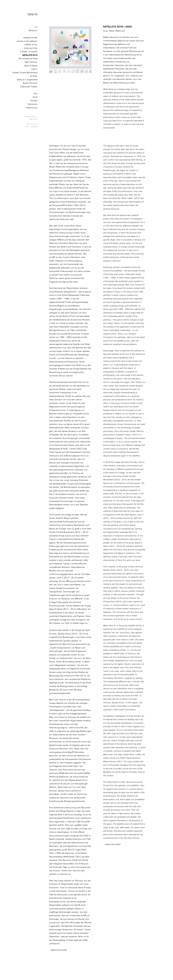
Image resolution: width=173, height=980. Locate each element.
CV (36, 27)
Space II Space (31, 66)
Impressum (32, 104)
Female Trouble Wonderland (25, 73)
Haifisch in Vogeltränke (27, 80)
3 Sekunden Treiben (29, 87)
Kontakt (34, 101)
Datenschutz (32, 108)
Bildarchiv (33, 30)
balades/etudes (30, 37)
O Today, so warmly (29, 52)
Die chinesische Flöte (28, 59)
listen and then (31, 48)
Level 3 (34, 69)
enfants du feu (31, 45)
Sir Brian (34, 76)
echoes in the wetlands (27, 41)
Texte (35, 97)
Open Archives (31, 62)
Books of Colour (30, 83)
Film (36, 94)
